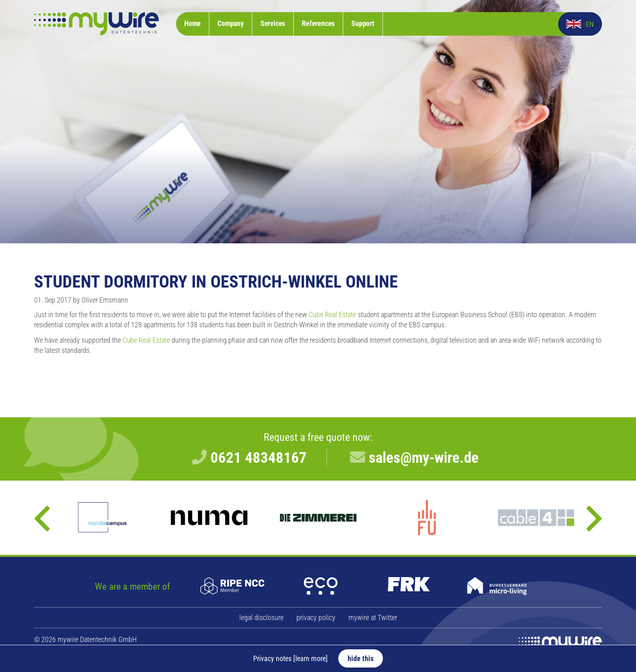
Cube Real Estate (332, 315)
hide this (361, 659)
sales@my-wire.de (424, 458)
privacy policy (316, 618)
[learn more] (310, 659)
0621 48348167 (259, 458)
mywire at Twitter (373, 618)
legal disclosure (261, 618)
